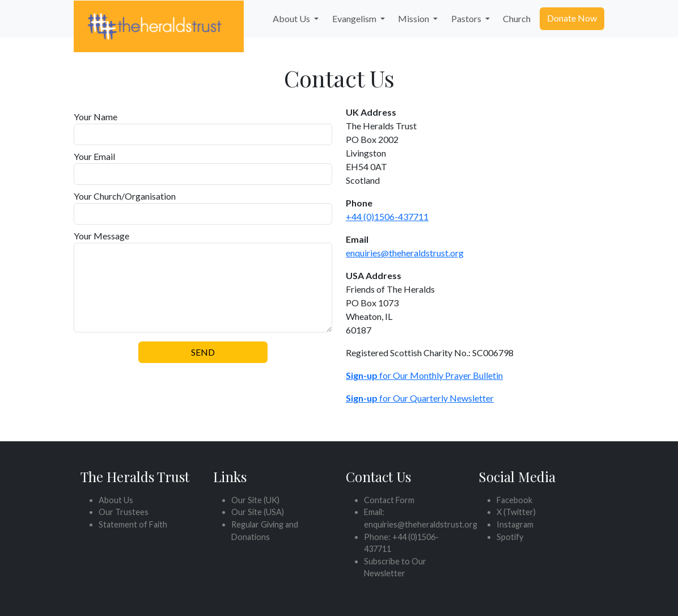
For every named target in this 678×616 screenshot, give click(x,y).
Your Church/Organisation (125, 196)
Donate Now (572, 18)
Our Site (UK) (255, 500)
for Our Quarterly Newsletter (420, 398)
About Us (116, 500)
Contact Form (389, 500)
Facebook (514, 500)
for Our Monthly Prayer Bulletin (424, 375)
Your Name (96, 117)
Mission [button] (414, 18)
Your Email (94, 156)
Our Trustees (124, 512)
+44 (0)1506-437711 (387, 216)
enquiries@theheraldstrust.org (405, 253)
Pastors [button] (467, 18)
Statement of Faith (133, 524)
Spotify (510, 537)
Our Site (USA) (258, 512)
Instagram (515, 524)
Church (517, 18)
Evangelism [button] (355, 18)
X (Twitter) (516, 512)
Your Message (101, 236)
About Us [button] (292, 18)
